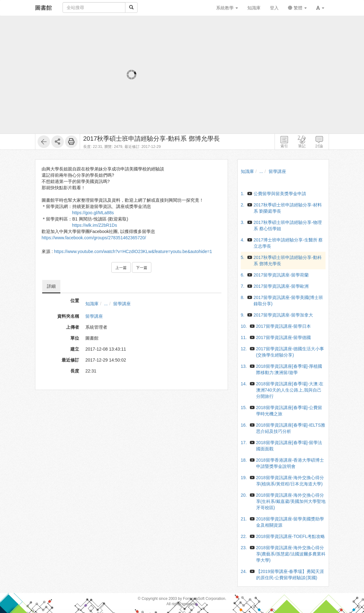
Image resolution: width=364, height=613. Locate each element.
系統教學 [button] (227, 8)
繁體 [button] (297, 8)
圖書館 (43, 8)
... (106, 304)
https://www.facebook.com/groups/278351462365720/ (94, 238)
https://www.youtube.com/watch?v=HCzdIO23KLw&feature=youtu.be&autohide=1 (133, 251)
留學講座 (122, 304)
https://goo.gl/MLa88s (93, 213)
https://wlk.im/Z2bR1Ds (94, 225)
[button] (320, 8)
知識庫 (92, 304)
